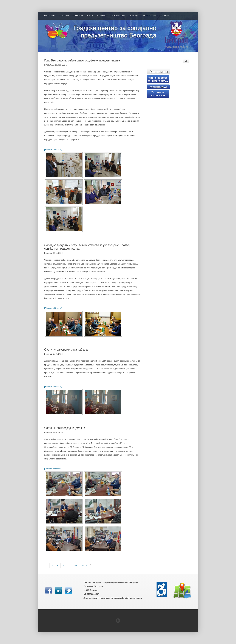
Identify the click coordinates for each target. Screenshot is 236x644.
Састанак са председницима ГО (64, 428)
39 (76, 565)
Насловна (50, 16)
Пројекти (78, 16)
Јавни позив (118, 16)
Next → (84, 565)
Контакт (166, 16)
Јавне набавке (150, 16)
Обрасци (133, 16)
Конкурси (102, 16)
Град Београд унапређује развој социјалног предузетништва (82, 60)
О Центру (64, 16)
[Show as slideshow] (53, 150)
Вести (90, 16)
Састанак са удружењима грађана (66, 349)
